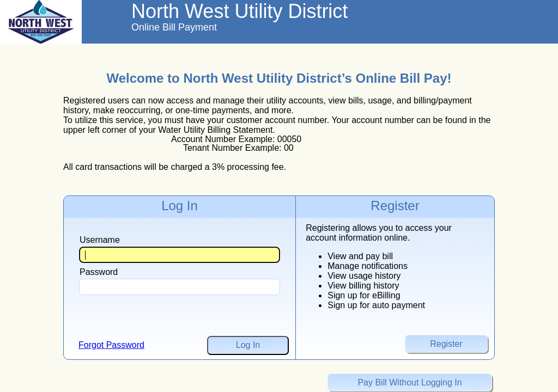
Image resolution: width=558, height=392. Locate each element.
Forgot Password (111, 345)
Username (100, 240)
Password (99, 272)
